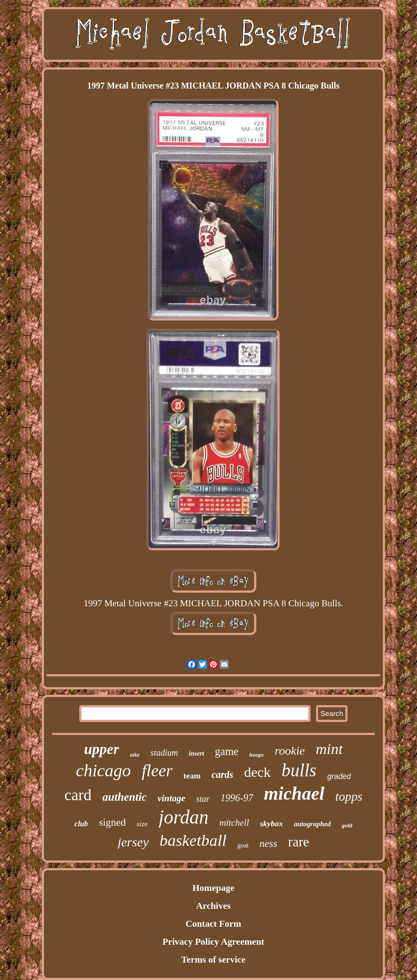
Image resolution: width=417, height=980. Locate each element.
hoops (257, 755)
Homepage (213, 888)
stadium (164, 753)
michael (294, 793)
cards (222, 775)
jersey (133, 842)
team (192, 776)
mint (329, 749)
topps (349, 797)
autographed (312, 824)
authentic (125, 797)
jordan (184, 817)
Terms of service (213, 960)
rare (299, 842)
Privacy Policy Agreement (213, 942)
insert (197, 753)
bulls (299, 770)
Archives (213, 906)
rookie (290, 750)
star (203, 799)
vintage (171, 798)
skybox (272, 824)
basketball (193, 840)
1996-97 (237, 798)
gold (347, 825)
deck (257, 772)
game (227, 751)
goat (243, 845)
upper (102, 749)
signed (112, 822)
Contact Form (213, 924)
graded (339, 776)
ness (268, 843)
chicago (103, 770)
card (78, 795)
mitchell (234, 823)
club (81, 824)
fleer (157, 771)
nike (135, 755)
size (142, 824)
